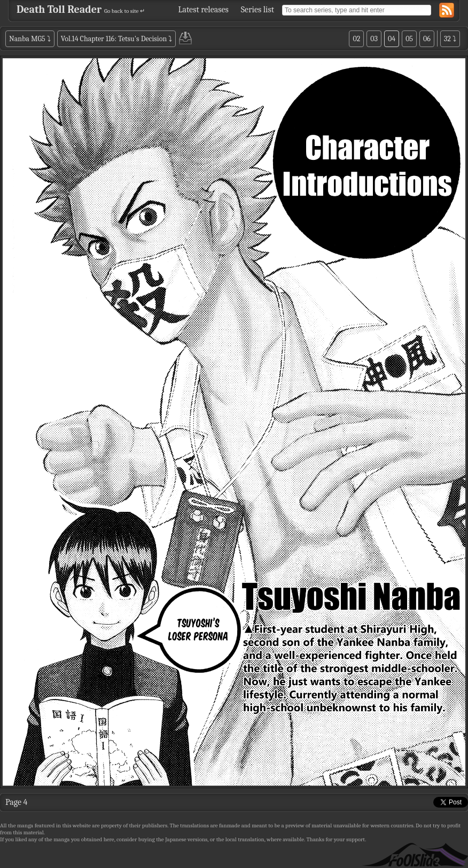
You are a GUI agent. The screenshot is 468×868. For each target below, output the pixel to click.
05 (409, 39)
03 (374, 39)
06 (427, 39)
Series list (258, 10)
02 (356, 39)
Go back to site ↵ (124, 11)
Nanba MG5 (27, 39)
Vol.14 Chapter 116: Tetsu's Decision (114, 39)
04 (392, 39)
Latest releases (204, 10)
